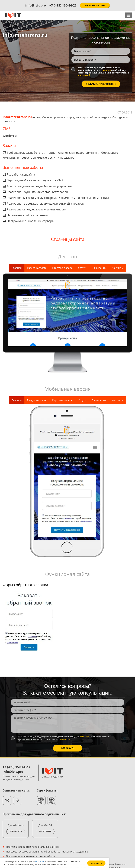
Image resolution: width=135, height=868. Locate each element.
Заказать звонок (95, 5)
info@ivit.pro (36, 5)
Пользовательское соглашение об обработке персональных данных (47, 852)
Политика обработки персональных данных (33, 847)
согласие (106, 70)
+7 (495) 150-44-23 (63, 5)
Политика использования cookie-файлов (30, 856)
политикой (84, 75)
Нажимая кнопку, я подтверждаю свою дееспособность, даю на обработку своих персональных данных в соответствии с (103, 72)
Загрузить (16, 831)
